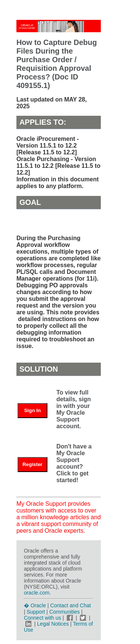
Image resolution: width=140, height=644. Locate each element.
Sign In (32, 410)
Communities (65, 612)
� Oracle (35, 605)
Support (36, 612)
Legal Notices (53, 624)
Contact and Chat (70, 605)
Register (32, 464)
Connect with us (43, 618)
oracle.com (37, 593)
